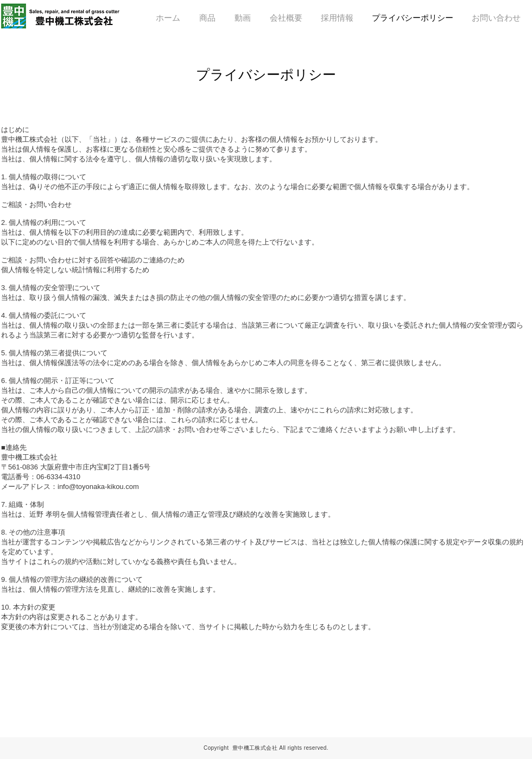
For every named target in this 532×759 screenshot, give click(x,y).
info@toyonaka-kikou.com (98, 487)
